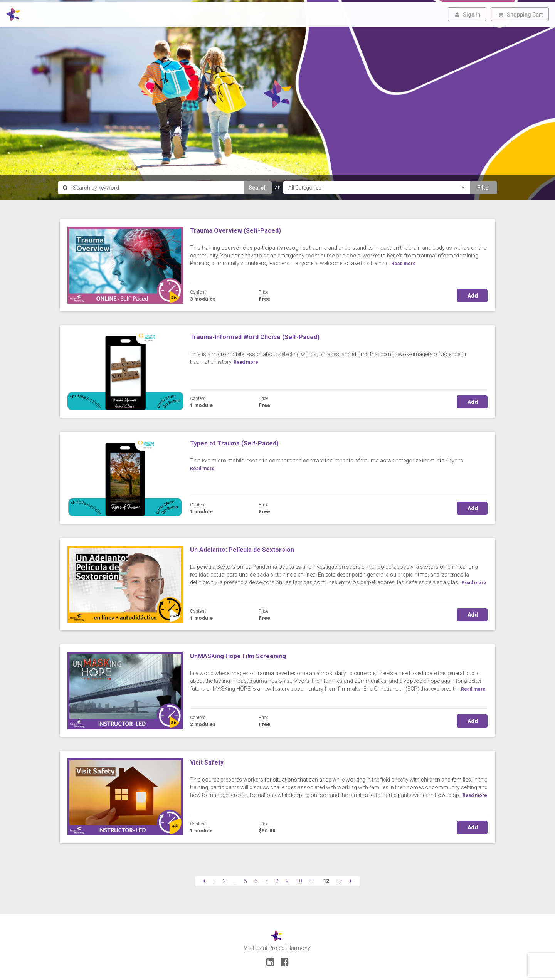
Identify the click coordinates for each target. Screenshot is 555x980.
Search (258, 186)
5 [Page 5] (246, 879)
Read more (474, 581)
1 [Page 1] (214, 879)
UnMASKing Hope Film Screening (238, 654)
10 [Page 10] (299, 879)
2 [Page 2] (224, 879)
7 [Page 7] (266, 879)
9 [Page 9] (287, 879)
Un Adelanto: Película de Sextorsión (242, 548)
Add (472, 294)
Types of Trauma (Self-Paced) (234, 441)
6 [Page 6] (256, 879)
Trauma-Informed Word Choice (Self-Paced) (255, 335)
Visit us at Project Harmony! (278, 946)
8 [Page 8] (277, 879)
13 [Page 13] (340, 879)
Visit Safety (207, 761)
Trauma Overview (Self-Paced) (235, 229)
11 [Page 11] (313, 879)
